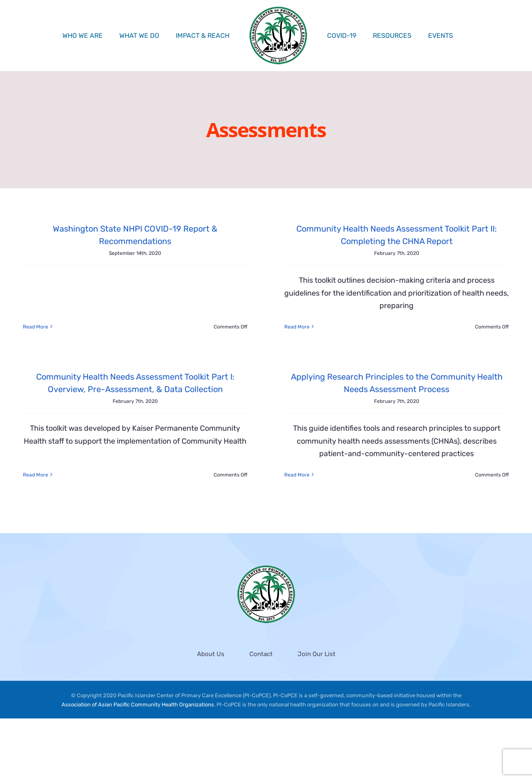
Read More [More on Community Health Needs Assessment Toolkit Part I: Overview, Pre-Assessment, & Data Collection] (70, 447)
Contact (261, 715)
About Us (211, 715)
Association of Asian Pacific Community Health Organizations (138, 766)
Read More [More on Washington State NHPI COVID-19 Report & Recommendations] (36, 289)
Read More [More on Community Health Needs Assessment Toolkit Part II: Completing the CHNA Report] (289, 327)
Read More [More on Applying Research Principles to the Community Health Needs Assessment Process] (272, 479)
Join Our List (316, 715)
